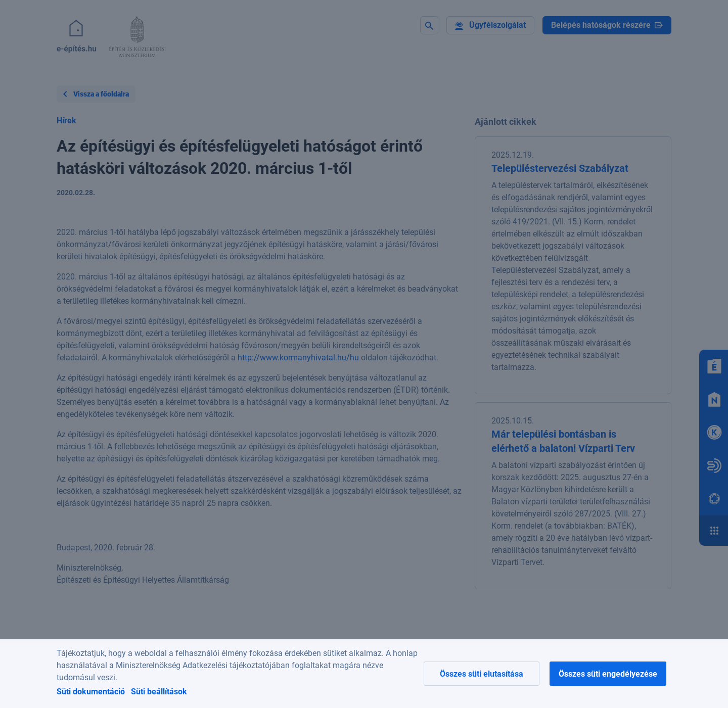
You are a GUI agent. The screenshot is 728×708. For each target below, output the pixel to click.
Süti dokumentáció (91, 692)
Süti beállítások (159, 692)
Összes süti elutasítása (482, 674)
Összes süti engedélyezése (608, 674)
